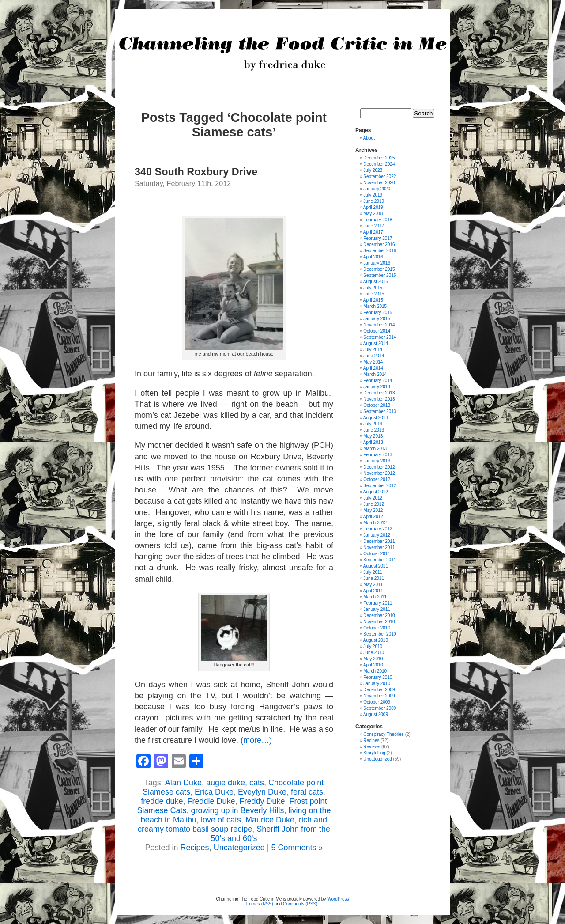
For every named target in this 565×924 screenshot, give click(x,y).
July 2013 (373, 424)
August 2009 (376, 714)
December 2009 (379, 690)
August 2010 (376, 640)
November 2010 (379, 622)
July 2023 (373, 170)
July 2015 (373, 288)
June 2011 (374, 578)
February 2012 (378, 529)
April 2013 (373, 442)
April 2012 (373, 517)
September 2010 (380, 634)
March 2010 (375, 671)
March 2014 (375, 374)
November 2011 (379, 547)
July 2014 (373, 350)
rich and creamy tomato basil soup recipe (232, 824)
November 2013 (379, 399)
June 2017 (374, 226)
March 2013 (375, 449)
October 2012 (377, 479)
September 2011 (380, 560)
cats (257, 783)
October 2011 (377, 554)
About (369, 138)
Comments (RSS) (300, 904)
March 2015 (375, 306)
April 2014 (373, 368)
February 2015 (378, 312)
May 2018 (373, 214)
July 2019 (373, 195)
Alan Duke (183, 783)
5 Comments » (297, 848)
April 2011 (373, 591)
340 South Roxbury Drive (196, 172)
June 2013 (374, 430)
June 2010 (374, 653)
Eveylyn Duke (262, 792)
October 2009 (377, 702)
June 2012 (374, 504)
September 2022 (380, 176)
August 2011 (376, 566)
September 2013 (380, 411)
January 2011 (377, 609)
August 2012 (376, 492)
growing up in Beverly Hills (237, 810)
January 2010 (377, 684)
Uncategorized (239, 848)
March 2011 (375, 597)
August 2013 (376, 418)
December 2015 (379, 269)
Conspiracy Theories (384, 734)
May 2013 (373, 436)
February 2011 (378, 603)
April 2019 (373, 207)
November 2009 (379, 696)
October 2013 (377, 405)
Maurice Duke (270, 820)
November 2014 (379, 325)
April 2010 (373, 665)
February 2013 (378, 455)
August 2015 (376, 282)
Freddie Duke (211, 801)
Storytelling (374, 753)
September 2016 (380, 251)
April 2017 (373, 232)
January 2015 (377, 319)
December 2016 (379, 244)
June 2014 (374, 356)
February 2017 (378, 238)
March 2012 (375, 523)
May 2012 (373, 510)
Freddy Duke (262, 801)
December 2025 (379, 158)
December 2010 (379, 615)
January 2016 (377, 263)
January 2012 (377, 535)
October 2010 (377, 628)
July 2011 (373, 572)
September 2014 (380, 337)
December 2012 (379, 467)
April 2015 (373, 300)
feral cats (307, 792)
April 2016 (373, 257)
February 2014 (378, 381)
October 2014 (377, 331)
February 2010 (378, 677)
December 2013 (379, 393)
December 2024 (379, 164)
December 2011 (379, 541)
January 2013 (377, 461)
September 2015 (380, 275)
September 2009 (380, 708)
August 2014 (376, 343)
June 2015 (374, 294)
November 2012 (379, 473)
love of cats (221, 820)
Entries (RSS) (260, 904)
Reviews (372, 747)
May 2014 (373, 362)
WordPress (338, 899)
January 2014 (377, 387)
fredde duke (162, 801)
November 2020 (379, 183)
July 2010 (373, 646)
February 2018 (378, 220)
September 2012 (380, 486)
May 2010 (373, 659)
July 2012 (373, 498)
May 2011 (373, 585)
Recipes (195, 848)
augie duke (226, 783)
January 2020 (377, 189)
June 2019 (374, 201)
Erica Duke (214, 792)
